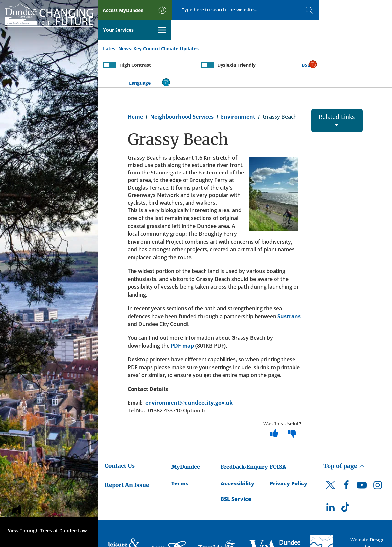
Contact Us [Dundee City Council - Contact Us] (120, 433)
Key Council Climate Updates (166, 29)
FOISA (278, 434)
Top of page (344, 433)
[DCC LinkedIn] (330, 476)
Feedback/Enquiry (244, 434)
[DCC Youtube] (362, 454)
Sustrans (289, 284)
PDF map (182, 313)
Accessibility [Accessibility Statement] (237, 451)
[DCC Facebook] (346, 454)
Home (135, 84)
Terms (180, 451)
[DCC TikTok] (346, 476)
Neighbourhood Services (182, 84)
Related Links (337, 87)
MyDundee (186, 434)
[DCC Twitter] (330, 458)
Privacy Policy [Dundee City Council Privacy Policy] (288, 451)
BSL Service (236, 466)
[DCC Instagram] (378, 454)
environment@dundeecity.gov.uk (189, 370)
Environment (238, 84)
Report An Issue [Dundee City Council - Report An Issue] (127, 452)
